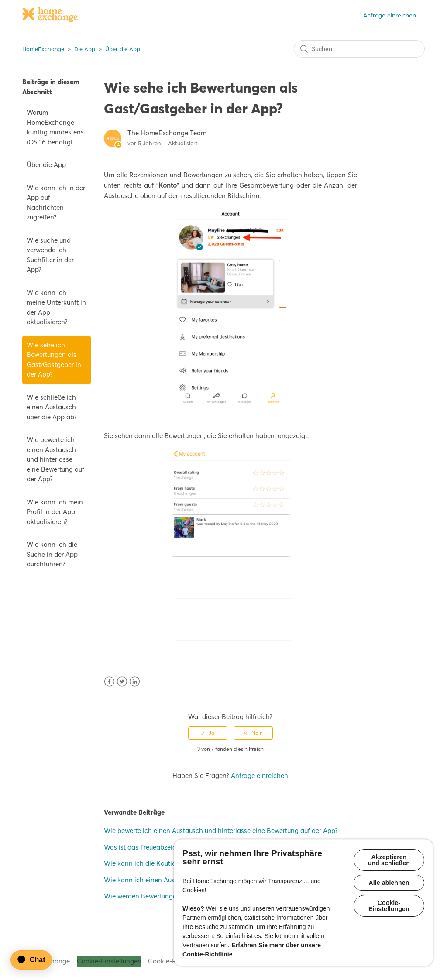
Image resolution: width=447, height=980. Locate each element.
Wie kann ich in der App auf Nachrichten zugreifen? (56, 203)
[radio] (208, 733)
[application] (35, 960)
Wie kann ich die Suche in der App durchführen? (52, 554)
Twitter (122, 682)
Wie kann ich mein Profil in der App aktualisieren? (55, 512)
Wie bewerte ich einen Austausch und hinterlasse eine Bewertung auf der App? (55, 459)
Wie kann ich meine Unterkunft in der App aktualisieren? (56, 307)
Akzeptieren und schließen (389, 860)
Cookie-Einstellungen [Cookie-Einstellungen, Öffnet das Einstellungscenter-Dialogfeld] (389, 906)
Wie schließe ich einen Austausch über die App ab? (52, 407)
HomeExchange (43, 49)
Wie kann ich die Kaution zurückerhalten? (166, 863)
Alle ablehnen (389, 883)
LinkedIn (135, 682)
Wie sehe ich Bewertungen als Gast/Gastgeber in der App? (54, 360)
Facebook (109, 682)
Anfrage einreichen (390, 15)
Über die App (123, 49)
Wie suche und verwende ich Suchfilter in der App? (50, 255)
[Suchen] (359, 49)
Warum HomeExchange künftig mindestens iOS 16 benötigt (55, 127)
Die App (85, 49)
